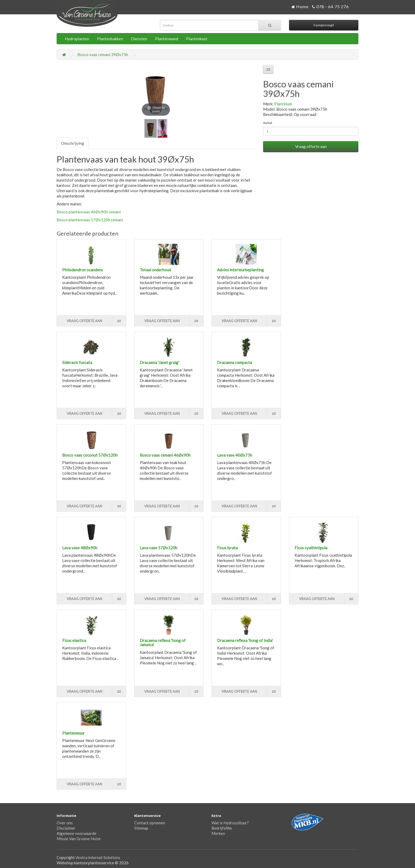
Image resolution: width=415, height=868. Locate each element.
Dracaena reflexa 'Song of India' (245, 640)
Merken (218, 833)
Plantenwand (167, 39)
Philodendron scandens (83, 270)
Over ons (65, 823)
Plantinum (283, 104)
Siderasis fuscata (77, 362)
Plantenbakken (110, 39)
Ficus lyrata (227, 548)
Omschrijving (73, 143)
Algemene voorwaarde (76, 833)
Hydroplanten (77, 39)
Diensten (139, 39)
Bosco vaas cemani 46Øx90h (165, 455)
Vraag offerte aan (311, 146)
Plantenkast (197, 39)
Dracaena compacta (234, 362)
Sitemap (141, 828)
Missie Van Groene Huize (79, 839)
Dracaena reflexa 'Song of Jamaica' (163, 643)
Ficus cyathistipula (311, 548)
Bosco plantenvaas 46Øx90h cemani (89, 212)
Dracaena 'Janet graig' (159, 362)
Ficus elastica (74, 640)
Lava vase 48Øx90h (80, 548)
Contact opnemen (150, 823)
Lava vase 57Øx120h (159, 548)
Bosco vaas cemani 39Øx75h (103, 55)
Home (300, 6)
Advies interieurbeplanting (240, 270)
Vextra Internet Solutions (98, 857)
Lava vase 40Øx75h (235, 455)
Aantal (268, 123)
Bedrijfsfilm (222, 828)
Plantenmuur (73, 733)
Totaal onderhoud (155, 270)
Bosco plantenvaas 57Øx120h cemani (90, 220)
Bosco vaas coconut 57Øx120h (90, 455)
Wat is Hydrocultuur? (230, 823)
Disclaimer (66, 828)
